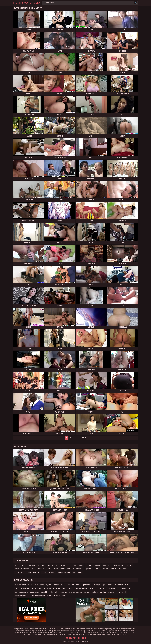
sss (131, 565)
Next (84, 438)
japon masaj (58, 585)
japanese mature (21, 565)
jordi (68, 569)
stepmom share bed (22, 596)
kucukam (63, 592)
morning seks (33, 585)
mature (81, 565)
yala (51, 592)
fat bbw (32, 565)
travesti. (111, 592)
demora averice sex (22, 588)
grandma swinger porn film (113, 585)
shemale (114, 569)
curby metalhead (59, 588)
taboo (44, 572)
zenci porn (93, 588)
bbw (104, 565)
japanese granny (94, 565)
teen (110, 565)
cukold (67, 585)
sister (17, 569)
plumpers (87, 585)
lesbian (49, 569)
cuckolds (44, 592)
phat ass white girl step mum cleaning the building (87, 592)
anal (44, 565)
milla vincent (77, 585)
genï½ (80, 572)
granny (50, 565)
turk (39, 565)
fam (64, 596)
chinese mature (20, 572)
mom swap (25, 569)
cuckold (105, 569)
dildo (49, 596)
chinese (64, 565)
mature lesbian (34, 572)
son (74, 572)
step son (71, 588)
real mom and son (38, 596)
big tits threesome (21, 592)
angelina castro (20, 585)
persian (102, 588)
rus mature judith (64, 572)
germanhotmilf (37, 588)
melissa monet (59, 569)
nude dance (35, 592)
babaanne (122, 569)
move (118, 592)
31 (129, 588)
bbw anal (72, 565)
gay (126, 565)
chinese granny (78, 569)
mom (57, 565)
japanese (41, 569)
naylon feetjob (81, 588)
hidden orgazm (46, 585)
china (33, 569)
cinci (124, 592)
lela (127, 585)
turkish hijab (118, 565)
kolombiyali (97, 585)
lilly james (57, 596)
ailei (56, 592)
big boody (52, 572)
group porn (122, 588)
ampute (97, 569)
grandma (89, 569)
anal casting (111, 588)
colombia (48, 588)
